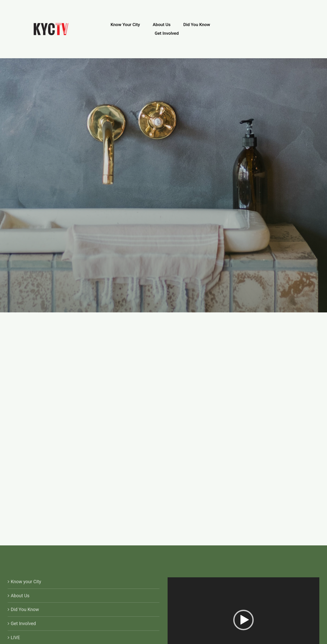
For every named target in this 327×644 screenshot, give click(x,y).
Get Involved (23, 623)
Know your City (26, 582)
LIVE (15, 637)
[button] (243, 620)
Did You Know (25, 609)
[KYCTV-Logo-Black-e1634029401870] (51, 25)
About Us (20, 596)
